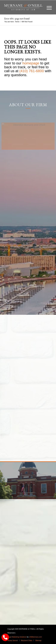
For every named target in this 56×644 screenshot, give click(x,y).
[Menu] (48, 7)
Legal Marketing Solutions (17, 637)
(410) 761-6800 (32, 71)
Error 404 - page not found (17, 19)
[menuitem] (48, 7)
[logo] (23, 7)
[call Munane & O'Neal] (5, 637)
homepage (31, 63)
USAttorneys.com (35, 637)
